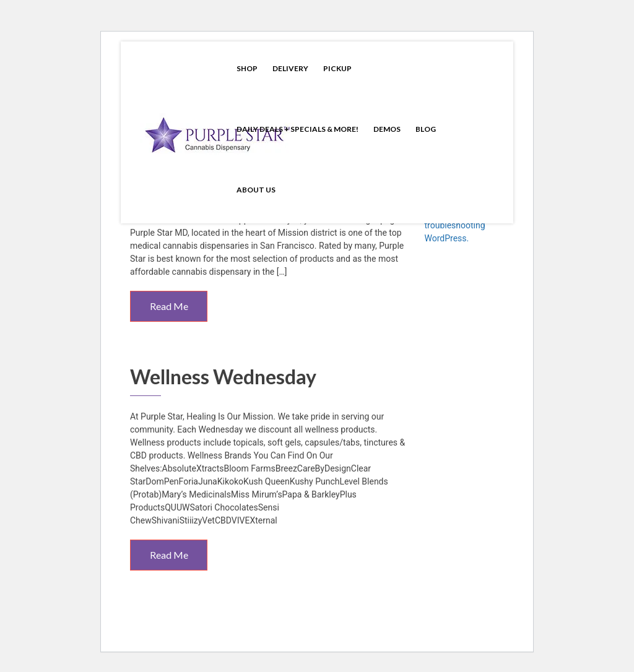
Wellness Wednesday (223, 377)
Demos (387, 129)
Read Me (169, 306)
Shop (247, 68)
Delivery (290, 68)
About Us (256, 190)
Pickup (337, 68)
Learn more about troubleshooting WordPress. (459, 225)
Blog (426, 129)
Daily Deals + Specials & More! (297, 129)
